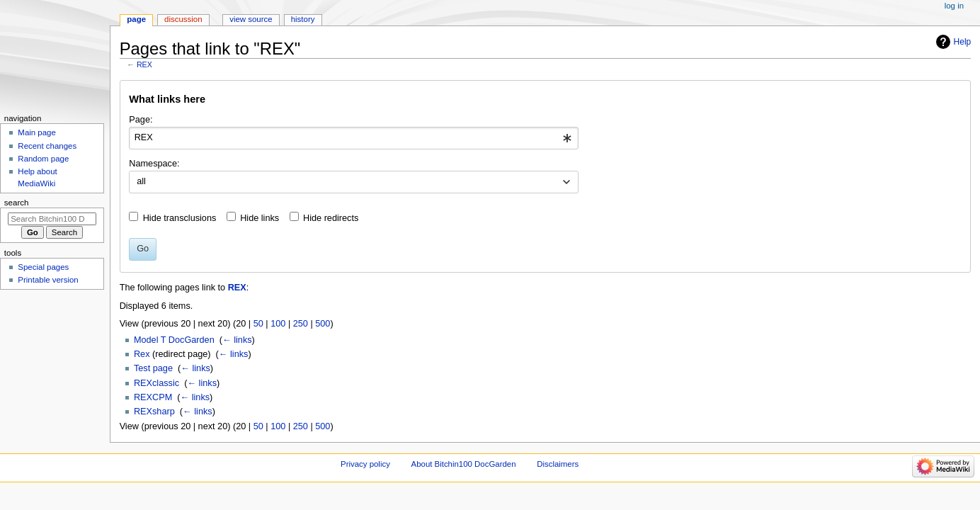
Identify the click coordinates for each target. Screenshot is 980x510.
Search (17, 203)
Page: (141, 120)
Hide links (260, 218)
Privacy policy (365, 464)
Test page (153, 368)
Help (963, 42)
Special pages (43, 267)
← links (237, 340)
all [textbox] (141, 181)
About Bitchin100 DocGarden (464, 464)
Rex (142, 354)
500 (323, 324)
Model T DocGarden (174, 340)
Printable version (48, 280)
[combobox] (354, 138)
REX (144, 64)
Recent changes (47, 146)
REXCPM (153, 397)
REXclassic (156, 383)
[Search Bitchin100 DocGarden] (52, 219)
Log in (954, 6)
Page (136, 19)
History (303, 19)
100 (278, 324)
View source (251, 19)
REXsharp (154, 412)
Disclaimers (558, 464)
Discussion (183, 19)
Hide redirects (331, 218)
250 (301, 324)
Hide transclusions (180, 218)
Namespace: (154, 164)
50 (258, 324)
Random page (43, 159)
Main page (37, 132)
